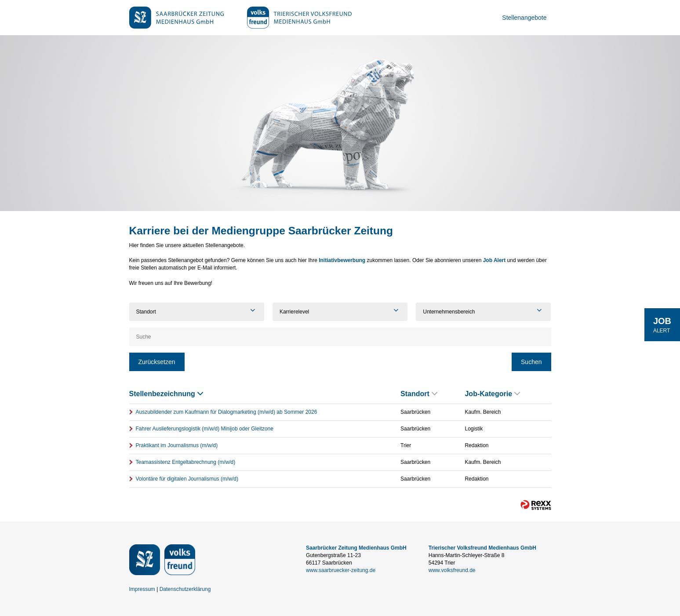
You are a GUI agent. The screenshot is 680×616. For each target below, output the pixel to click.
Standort (419, 394)
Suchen (531, 362)
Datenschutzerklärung (185, 589)
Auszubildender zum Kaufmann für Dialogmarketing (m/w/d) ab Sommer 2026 (227, 412)
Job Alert (495, 260)
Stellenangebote (524, 18)
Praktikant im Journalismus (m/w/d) (177, 445)
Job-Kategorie (492, 394)
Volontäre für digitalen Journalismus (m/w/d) (187, 479)
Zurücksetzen (157, 362)
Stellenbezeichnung (166, 394)
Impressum (142, 589)
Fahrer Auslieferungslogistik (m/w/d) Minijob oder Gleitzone (205, 429)
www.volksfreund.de (452, 570)
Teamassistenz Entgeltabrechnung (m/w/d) (186, 462)
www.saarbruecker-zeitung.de (341, 570)
